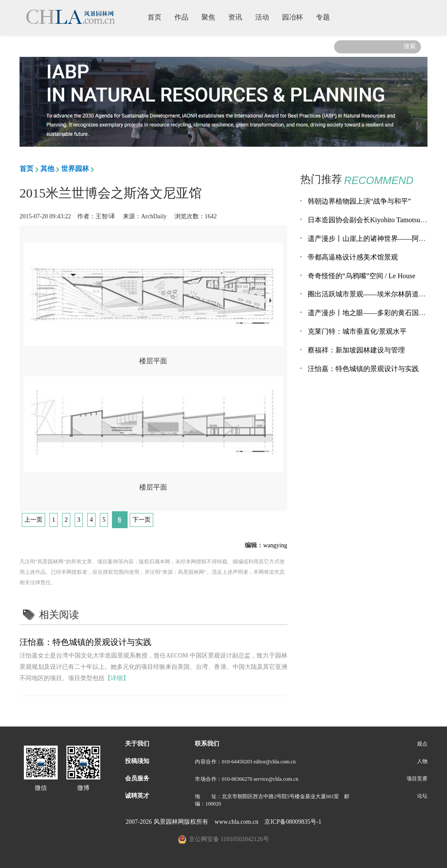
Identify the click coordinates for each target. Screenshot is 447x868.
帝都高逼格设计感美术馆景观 (353, 257)
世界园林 (75, 169)
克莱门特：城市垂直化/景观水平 (357, 331)
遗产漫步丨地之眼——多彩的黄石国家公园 (374, 313)
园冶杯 (296, 17)
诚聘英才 (137, 796)
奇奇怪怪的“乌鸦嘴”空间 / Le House (362, 276)
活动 (265, 17)
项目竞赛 (417, 779)
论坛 (422, 796)
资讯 (238, 17)
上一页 (33, 520)
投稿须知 (137, 761)
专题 (326, 17)
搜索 (410, 46)
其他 (47, 169)
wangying (275, 545)
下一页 (141, 520)
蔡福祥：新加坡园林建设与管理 (356, 350)
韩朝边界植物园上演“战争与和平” (359, 201)
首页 (158, 17)
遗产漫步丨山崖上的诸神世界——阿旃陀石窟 (377, 238)
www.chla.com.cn (237, 822)
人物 (422, 761)
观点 (422, 744)
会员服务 (137, 778)
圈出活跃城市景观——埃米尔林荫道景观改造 (377, 294)
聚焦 (212, 17)
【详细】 (117, 678)
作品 (185, 17)
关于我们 (137, 744)
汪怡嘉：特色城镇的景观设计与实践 (85, 642)
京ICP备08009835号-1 (293, 822)
